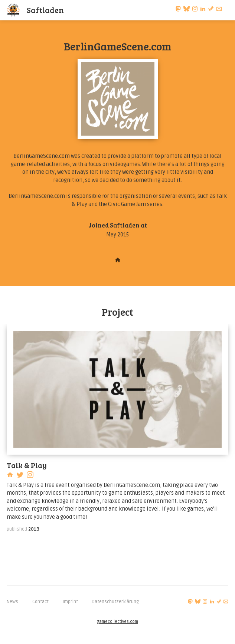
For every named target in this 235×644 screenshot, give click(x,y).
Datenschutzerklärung (115, 602)
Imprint (70, 602)
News (12, 602)
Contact (40, 602)
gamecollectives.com (117, 622)
